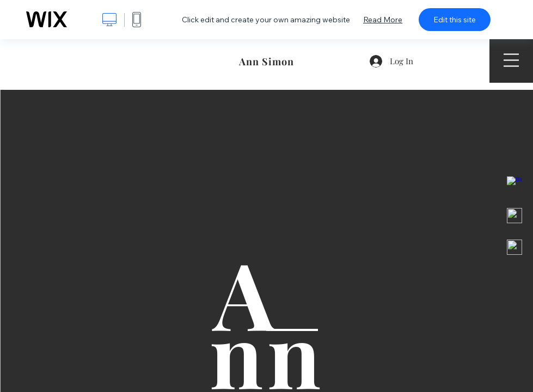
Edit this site (455, 20)
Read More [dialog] (383, 20)
